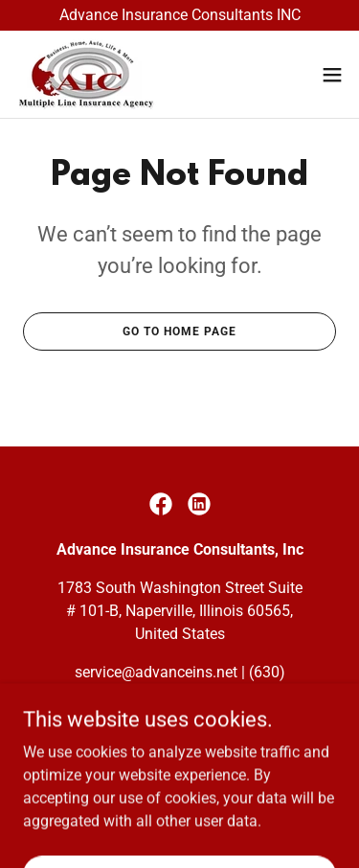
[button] (332, 75)
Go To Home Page (179, 331)
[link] (86, 74)
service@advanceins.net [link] (156, 672)
